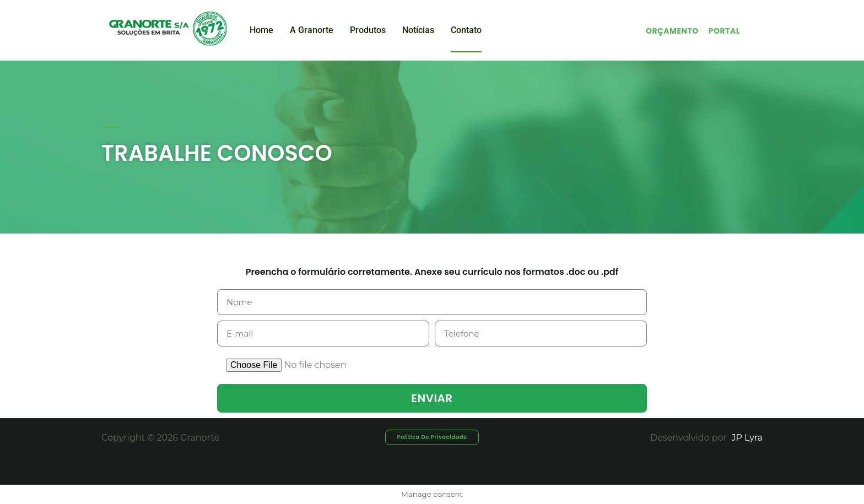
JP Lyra (746, 438)
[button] (432, 437)
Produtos (368, 30)
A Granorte (312, 30)
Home (261, 30)
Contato (466, 30)
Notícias (418, 30)
